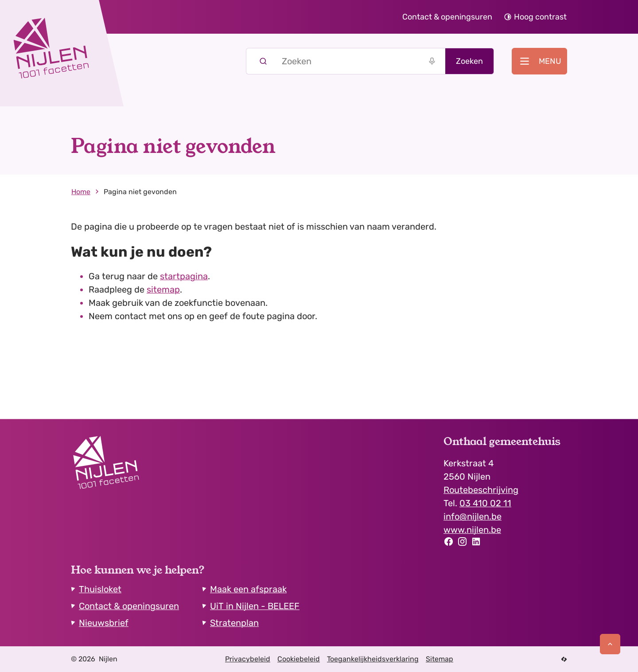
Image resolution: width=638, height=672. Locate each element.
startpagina (184, 276)
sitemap (163, 289)
